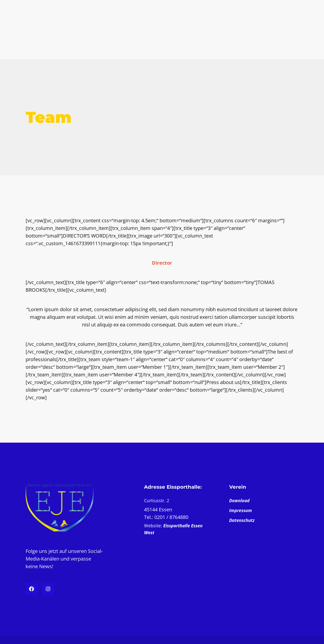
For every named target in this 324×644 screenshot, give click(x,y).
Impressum (241, 510)
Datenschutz (242, 520)
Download (239, 500)
